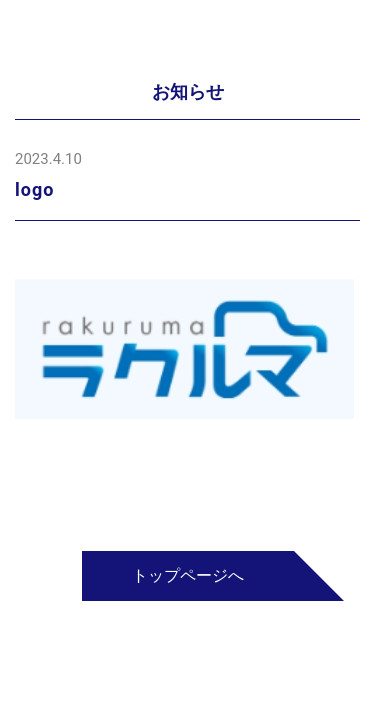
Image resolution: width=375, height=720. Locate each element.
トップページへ (188, 575)
